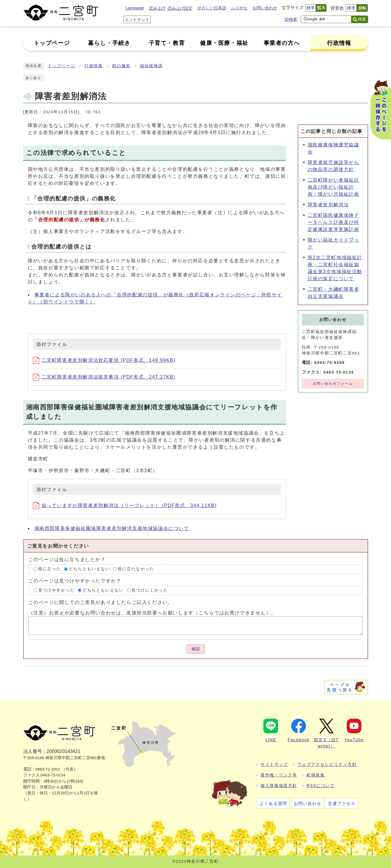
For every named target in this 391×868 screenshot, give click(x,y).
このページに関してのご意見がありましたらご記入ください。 (101, 602)
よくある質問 (273, 803)
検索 (362, 19)
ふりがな (239, 8)
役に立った (50, 569)
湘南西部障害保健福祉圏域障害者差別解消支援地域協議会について (112, 528)
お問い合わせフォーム (333, 384)
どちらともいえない (89, 569)
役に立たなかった (136, 569)
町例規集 (316, 775)
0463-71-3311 (48, 769)
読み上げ (157, 8)
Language (135, 8)
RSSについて (321, 786)
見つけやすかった (56, 590)
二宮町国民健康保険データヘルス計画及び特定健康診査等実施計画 (334, 222)
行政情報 (94, 66)
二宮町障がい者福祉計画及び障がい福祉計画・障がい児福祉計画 (334, 187)
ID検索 (291, 19)
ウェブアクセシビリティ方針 (327, 764)
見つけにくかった (150, 590)
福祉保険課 (151, 66)
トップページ (62, 66)
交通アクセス (342, 803)
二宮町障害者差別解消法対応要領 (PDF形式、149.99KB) (104, 360)
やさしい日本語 (212, 8)
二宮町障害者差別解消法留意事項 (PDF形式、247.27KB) (104, 377)
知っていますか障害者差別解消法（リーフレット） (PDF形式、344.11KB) (125, 505)
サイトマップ (274, 764)
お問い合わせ (265, 8)
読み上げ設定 (180, 8)
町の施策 (121, 66)
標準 (311, 8)
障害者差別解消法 (328, 205)
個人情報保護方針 (279, 786)
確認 (196, 649)
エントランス (137, 20)
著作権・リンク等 (279, 775)
